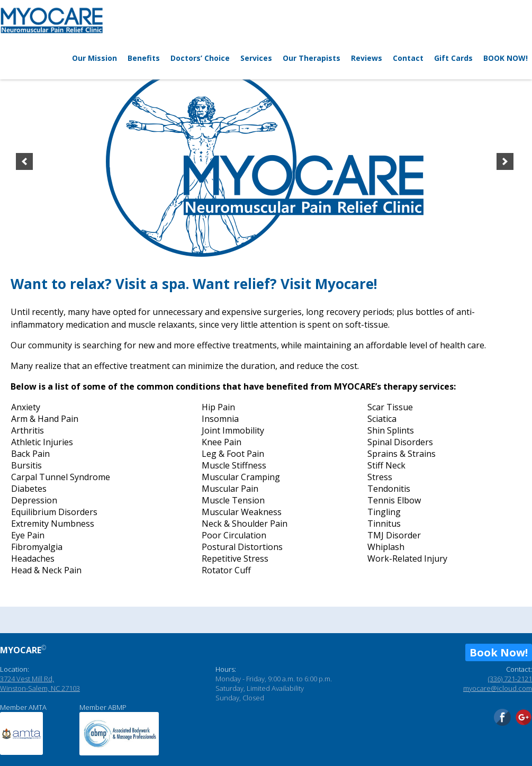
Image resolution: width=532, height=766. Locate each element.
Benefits (144, 58)
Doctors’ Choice (200, 58)
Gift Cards (453, 58)
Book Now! (499, 652)
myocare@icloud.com (498, 688)
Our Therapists (312, 58)
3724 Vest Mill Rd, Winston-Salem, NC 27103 (40, 683)
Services (256, 58)
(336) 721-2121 (510, 679)
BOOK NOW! (506, 58)
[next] (505, 161)
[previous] (24, 161)
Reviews (367, 58)
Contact (408, 58)
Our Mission (94, 58)
